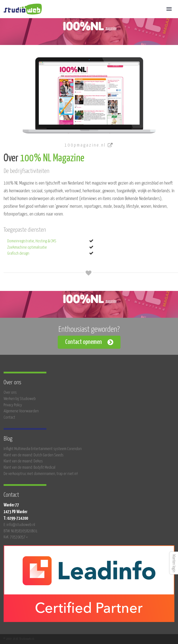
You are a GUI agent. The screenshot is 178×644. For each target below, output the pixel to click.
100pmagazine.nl (89, 145)
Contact (9, 418)
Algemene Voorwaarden (21, 411)
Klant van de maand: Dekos (23, 461)
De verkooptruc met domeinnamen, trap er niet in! (41, 474)
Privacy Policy (13, 405)
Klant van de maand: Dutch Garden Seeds (34, 455)
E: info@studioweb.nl (19, 525)
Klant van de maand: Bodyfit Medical (29, 468)
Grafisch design (18, 254)
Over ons (10, 393)
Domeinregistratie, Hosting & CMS (32, 241)
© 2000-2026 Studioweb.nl (19, 639)
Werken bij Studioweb (20, 399)
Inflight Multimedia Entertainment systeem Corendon (43, 449)
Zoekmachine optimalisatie (27, 248)
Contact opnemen (84, 342)
